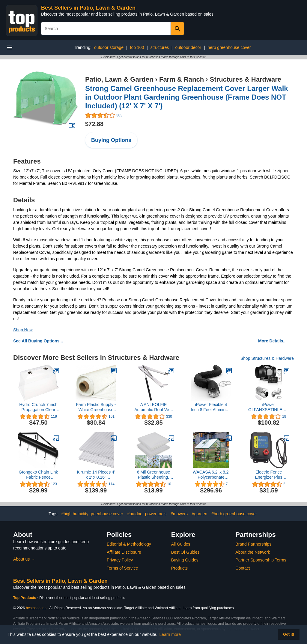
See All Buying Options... (38, 341)
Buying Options (111, 140)
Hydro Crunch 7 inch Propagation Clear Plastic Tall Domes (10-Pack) (38, 407)
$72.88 (94, 124)
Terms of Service (122, 568)
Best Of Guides (185, 552)
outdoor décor (188, 47)
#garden (200, 514)
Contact (243, 568)
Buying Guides (185, 560)
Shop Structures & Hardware (267, 358)
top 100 (137, 47)
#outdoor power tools (147, 514)
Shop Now (23, 330)
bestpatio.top (36, 608)
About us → (24, 559)
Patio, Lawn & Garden (119, 79)
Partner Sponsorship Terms (261, 560)
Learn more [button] (170, 634)
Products (179, 568)
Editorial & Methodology (129, 544)
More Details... (272, 341)
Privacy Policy (120, 560)
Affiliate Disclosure (124, 552)
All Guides (181, 544)
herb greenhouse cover (229, 47)
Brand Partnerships (253, 544)
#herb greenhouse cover (234, 514)
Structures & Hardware (246, 79)
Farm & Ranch (182, 79)
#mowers (179, 514)
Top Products (25, 598)
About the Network (253, 552)
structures (160, 47)
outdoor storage (109, 47)
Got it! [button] (289, 634)
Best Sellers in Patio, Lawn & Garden (88, 8)
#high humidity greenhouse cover (92, 514)
